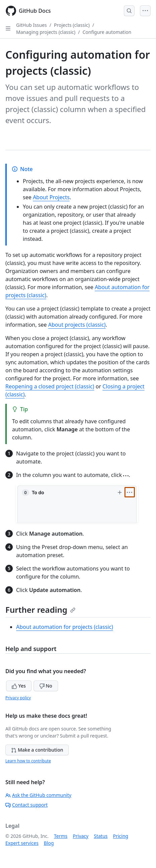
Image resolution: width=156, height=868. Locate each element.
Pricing (121, 836)
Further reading (40, 610)
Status (101, 836)
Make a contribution (37, 750)
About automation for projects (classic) (65, 627)
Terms (61, 836)
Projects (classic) (72, 25)
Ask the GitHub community (38, 795)
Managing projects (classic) (46, 32)
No (46, 686)
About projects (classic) (77, 325)
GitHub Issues (32, 25)
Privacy (81, 836)
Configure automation (107, 32)
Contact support (27, 805)
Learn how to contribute (28, 761)
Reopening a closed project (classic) (50, 386)
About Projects (51, 197)
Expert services (22, 843)
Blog (49, 843)
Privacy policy (18, 698)
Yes (19, 686)
